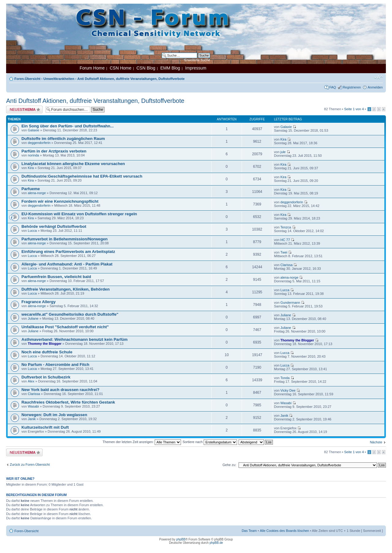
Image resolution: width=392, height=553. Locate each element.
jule (283, 152)
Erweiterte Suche (197, 60)
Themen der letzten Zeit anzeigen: (142, 442)
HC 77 (285, 240)
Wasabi (33, 406)
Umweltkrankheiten (59, 79)
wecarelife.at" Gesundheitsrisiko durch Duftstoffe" (70, 314)
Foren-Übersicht (27, 79)
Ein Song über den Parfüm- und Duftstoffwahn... (68, 126)
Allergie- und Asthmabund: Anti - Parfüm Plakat (67, 264)
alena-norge (37, 193)
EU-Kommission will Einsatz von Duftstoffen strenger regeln (79, 214)
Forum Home (92, 68)
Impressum (196, 68)
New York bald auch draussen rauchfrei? (60, 390)
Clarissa (287, 265)
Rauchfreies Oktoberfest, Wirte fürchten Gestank (68, 402)
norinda (34, 155)
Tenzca (286, 227)
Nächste (376, 442)
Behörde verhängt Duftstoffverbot (54, 226)
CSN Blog (146, 68)
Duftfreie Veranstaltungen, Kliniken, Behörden (66, 289)
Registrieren (352, 87)
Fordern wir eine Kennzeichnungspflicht (60, 201)
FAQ (333, 87)
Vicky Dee (288, 390)
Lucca (32, 231)
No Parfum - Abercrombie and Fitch (55, 365)
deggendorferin (39, 143)
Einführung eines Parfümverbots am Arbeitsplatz (68, 252)
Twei (284, 252)
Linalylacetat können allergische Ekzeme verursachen (73, 164)
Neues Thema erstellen (24, 109)
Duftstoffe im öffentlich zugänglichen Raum (63, 139)
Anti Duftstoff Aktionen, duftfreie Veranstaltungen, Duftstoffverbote (131, 79)
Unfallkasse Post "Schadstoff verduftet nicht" (65, 327)
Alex (31, 381)
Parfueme (31, 189)
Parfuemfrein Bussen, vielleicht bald (56, 277)
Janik (32, 419)
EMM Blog (170, 68)
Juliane (33, 318)
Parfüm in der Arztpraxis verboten (54, 151)
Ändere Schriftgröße (378, 77)
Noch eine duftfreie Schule (47, 352)
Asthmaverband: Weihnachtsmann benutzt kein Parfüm (74, 339)
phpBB (181, 539)
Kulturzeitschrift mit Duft (45, 427)
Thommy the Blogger (45, 344)
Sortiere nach (210, 442)
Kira (284, 139)
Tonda (285, 378)
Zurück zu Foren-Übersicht (30, 465)
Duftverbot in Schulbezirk (46, 377)
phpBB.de (216, 543)
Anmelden (375, 87)
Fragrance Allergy (39, 302)
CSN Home (121, 68)
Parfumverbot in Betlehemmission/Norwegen (64, 239)
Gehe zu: (229, 465)
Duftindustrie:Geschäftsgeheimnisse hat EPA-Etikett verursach (82, 176)
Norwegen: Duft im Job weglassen (54, 415)
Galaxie (34, 130)
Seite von (354, 109)
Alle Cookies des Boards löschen (284, 531)
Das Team (249, 531)
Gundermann (290, 303)
